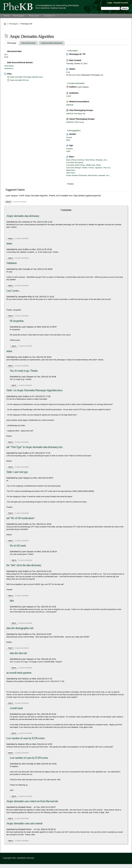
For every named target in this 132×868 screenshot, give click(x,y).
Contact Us (50, 16)
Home (7, 16)
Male (68, 140)
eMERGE (70, 105)
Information (73, 51)
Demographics (74, 131)
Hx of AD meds (18, 546)
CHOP (69, 96)
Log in (8, 202)
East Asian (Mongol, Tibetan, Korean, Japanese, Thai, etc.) (89, 168)
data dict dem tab (18, 653)
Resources (34, 16)
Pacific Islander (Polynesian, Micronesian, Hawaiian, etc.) (88, 175)
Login (110, 3)
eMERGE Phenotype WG (76, 114)
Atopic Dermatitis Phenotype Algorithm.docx (26, 77)
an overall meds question (19, 673)
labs (12, 601)
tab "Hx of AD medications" (21, 518)
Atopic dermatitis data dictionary (23, 216)
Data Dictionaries (29, 43)
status (9, 243)
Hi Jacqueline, (17, 321)
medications (9, 68)
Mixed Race (71, 170)
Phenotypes (19, 16)
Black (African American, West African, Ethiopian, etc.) (87, 160)
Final (68, 72)
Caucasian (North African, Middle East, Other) (84, 165)
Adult (68, 151)
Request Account (121, 3)
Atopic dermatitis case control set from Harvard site (32, 801)
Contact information (77, 83)
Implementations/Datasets (52, 43)
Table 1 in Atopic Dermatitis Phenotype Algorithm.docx (34, 390)
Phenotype (13, 43)
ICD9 (6, 57)
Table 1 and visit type (17, 472)
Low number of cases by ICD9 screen (25, 738)
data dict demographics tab (20, 628)
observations (9, 66)
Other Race (71, 173)
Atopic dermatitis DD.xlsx (19, 80)
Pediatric (70, 149)
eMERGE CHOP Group (75, 122)
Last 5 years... (13, 291)
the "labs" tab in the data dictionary (24, 565)
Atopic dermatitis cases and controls (24, 823)
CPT (6, 55)
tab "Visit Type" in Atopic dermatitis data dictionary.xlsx (34, 447)
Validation (12, 263)
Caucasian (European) (75, 163)
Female (69, 137)
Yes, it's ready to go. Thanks (24, 371)
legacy (71, 184)
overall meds (16, 708)
